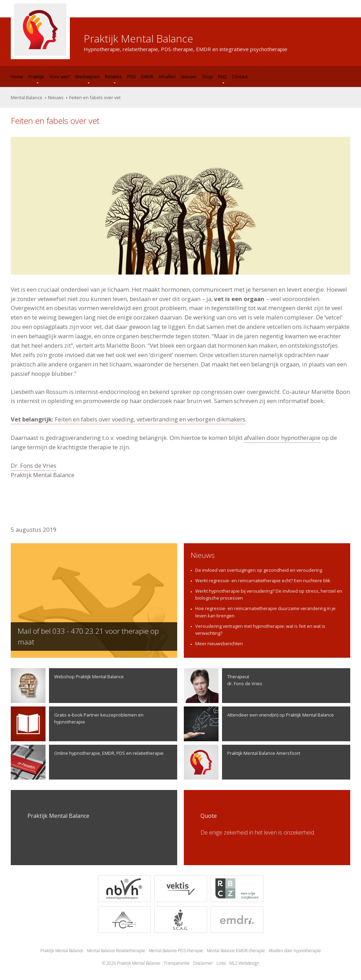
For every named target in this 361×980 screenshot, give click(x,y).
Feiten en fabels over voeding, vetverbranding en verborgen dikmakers (128, 419)
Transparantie (177, 963)
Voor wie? (60, 77)
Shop (207, 77)
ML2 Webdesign (244, 963)
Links (221, 963)
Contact (240, 77)
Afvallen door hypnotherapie (295, 951)
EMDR (147, 77)
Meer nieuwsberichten (219, 643)
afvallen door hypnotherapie (282, 438)
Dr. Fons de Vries (34, 465)
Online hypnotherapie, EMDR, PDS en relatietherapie (87, 762)
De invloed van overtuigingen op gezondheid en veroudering (259, 570)
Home (17, 77)
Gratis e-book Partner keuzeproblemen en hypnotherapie (77, 724)
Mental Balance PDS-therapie (176, 951)
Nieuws (189, 77)
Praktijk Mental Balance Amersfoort (242, 762)
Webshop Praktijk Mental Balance (67, 686)
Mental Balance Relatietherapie (116, 951)
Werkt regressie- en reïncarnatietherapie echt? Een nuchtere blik (263, 580)
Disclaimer (203, 963)
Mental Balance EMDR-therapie (236, 951)
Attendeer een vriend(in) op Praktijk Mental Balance (259, 724)
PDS (132, 77)
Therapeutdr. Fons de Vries (223, 686)
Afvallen (167, 77)
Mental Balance (27, 97)
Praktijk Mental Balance (62, 951)
